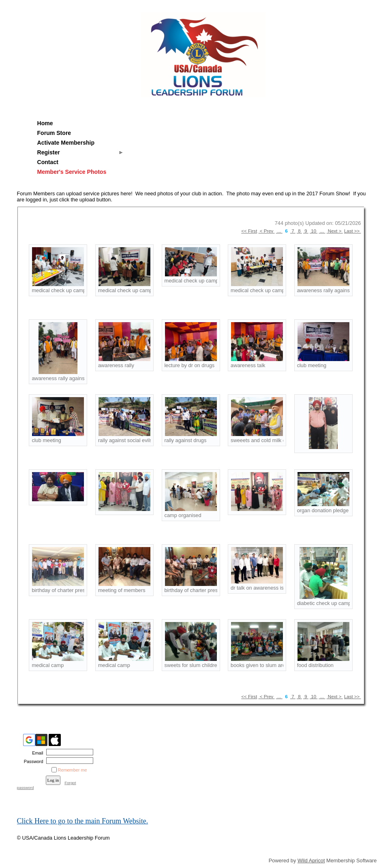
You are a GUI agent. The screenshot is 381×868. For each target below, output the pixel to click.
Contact (48, 162)
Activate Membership (66, 143)
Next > (335, 231)
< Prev (267, 231)
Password (32, 761)
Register (49, 152)
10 (314, 231)
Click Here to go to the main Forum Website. (83, 821)
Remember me (73, 770)
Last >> (353, 231)
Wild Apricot (311, 861)
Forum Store (54, 133)
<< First (249, 231)
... (279, 231)
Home (45, 123)
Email (36, 753)
